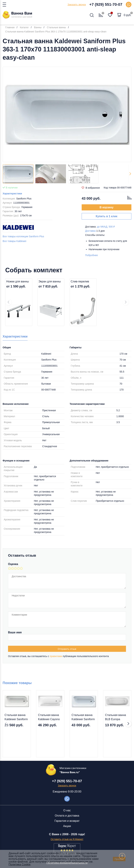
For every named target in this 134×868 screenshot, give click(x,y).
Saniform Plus (24, 199)
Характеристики (12, 194)
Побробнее (92, 255)
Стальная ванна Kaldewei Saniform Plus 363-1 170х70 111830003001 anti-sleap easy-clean (83, 717)
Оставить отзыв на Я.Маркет (67, 839)
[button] (130, 174)
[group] (67, 114)
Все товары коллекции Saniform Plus (23, 236)
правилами (56, 656)
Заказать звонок (77, 5)
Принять (119, 859)
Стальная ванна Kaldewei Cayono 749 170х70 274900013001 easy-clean (49, 717)
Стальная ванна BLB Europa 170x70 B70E (116, 717)
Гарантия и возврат (67, 821)
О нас (67, 810)
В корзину (107, 207)
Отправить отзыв (67, 649)
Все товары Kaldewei (14, 241)
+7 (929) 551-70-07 (106, 4)
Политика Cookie (19, 864)
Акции (67, 826)
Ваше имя (15, 632)
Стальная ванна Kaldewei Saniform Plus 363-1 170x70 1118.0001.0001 (16, 717)
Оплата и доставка (67, 816)
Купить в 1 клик (106, 216)
